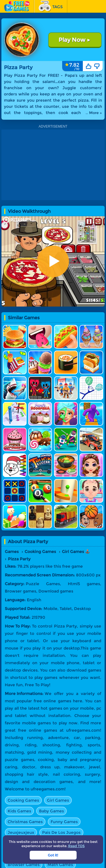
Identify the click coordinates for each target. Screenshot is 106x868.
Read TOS (76, 846)
